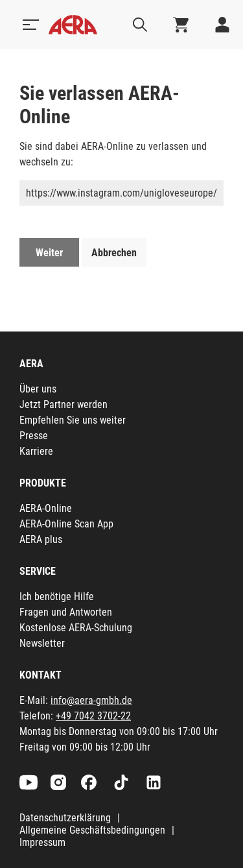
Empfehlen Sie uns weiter (73, 420)
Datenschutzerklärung (65, 818)
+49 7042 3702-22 (93, 716)
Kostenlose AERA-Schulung (76, 628)
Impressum (42, 842)
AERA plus (41, 539)
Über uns (38, 389)
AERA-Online (46, 508)
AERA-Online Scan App (66, 524)
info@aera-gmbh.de (91, 700)
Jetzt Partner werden (64, 404)
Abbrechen (114, 253)
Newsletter (42, 643)
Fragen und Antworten (66, 612)
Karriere (36, 451)
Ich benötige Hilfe (57, 597)
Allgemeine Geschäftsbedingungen (92, 830)
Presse (34, 436)
